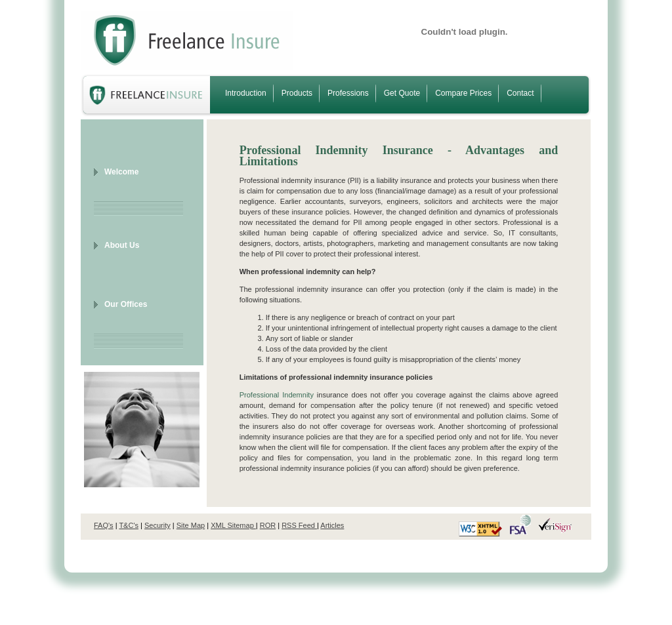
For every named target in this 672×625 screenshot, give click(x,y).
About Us (122, 245)
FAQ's (104, 525)
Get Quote (402, 93)
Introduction (246, 93)
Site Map (191, 525)
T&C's (129, 525)
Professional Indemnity (277, 395)
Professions (348, 93)
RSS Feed (299, 525)
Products (297, 93)
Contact (520, 93)
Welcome (121, 172)
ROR (268, 525)
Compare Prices (463, 93)
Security (157, 525)
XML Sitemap (233, 525)
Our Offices (126, 304)
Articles (332, 525)
